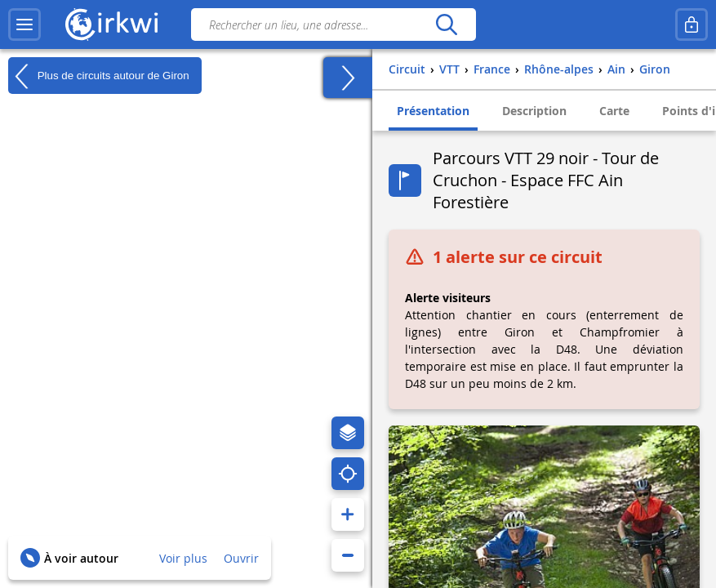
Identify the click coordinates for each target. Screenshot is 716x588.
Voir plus (183, 558)
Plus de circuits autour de (99, 76)
